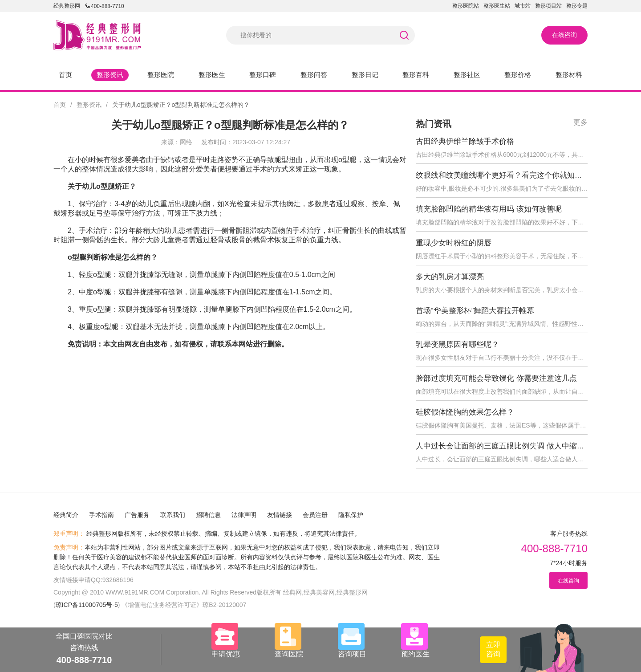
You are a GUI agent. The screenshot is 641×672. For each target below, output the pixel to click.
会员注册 (315, 515)
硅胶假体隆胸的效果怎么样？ (465, 412)
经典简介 (66, 515)
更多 (580, 122)
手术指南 (101, 515)
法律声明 (244, 515)
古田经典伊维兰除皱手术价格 (465, 141)
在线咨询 (564, 35)
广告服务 (137, 515)
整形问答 (314, 75)
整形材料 (569, 75)
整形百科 (416, 75)
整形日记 (365, 75)
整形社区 (467, 75)
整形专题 (577, 6)
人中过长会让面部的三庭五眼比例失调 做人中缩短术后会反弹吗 (523, 446)
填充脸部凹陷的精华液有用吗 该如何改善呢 (489, 209)
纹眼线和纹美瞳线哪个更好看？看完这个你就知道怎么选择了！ (522, 175)
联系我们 (173, 515)
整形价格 (518, 75)
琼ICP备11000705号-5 (87, 605)
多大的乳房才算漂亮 (450, 277)
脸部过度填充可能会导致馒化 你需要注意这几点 (496, 378)
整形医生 (212, 75)
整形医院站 (466, 6)
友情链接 (280, 515)
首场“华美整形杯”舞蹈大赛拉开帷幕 (475, 311)
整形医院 (161, 75)
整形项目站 (548, 6)
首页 (65, 75)
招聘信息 (208, 515)
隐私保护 (351, 515)
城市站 (523, 6)
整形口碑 (263, 75)
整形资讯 (110, 75)
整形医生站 (497, 6)
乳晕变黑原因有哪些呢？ (457, 344)
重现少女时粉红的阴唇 (454, 243)
